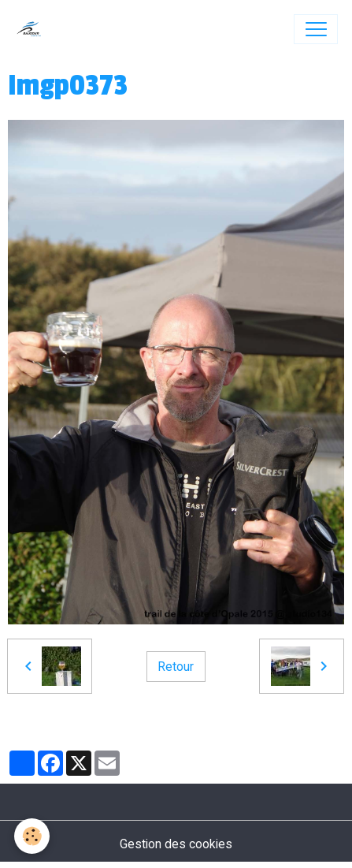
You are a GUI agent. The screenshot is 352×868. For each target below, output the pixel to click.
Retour (176, 667)
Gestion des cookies (176, 844)
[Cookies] (32, 836)
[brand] (33, 29)
